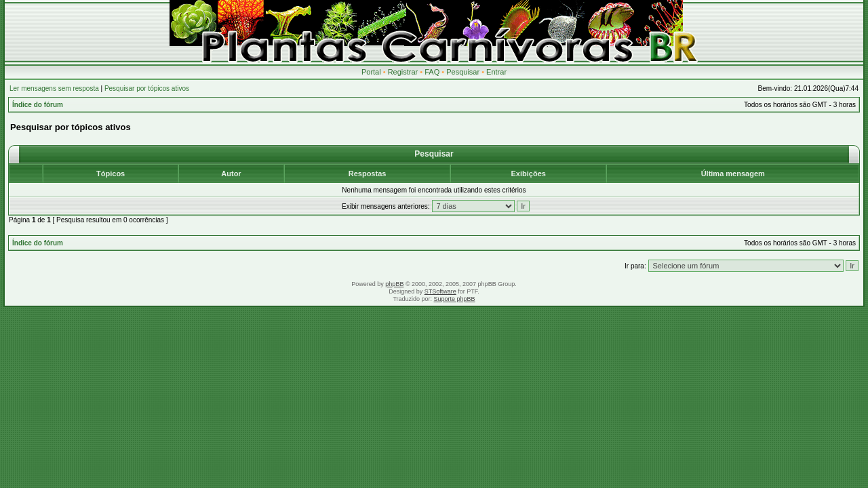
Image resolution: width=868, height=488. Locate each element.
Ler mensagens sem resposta (54, 88)
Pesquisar (463, 72)
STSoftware (440, 291)
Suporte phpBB (455, 299)
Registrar (403, 72)
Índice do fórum (38, 105)
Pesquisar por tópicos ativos (147, 88)
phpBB (394, 284)
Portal (371, 72)
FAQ (432, 72)
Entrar (496, 72)
